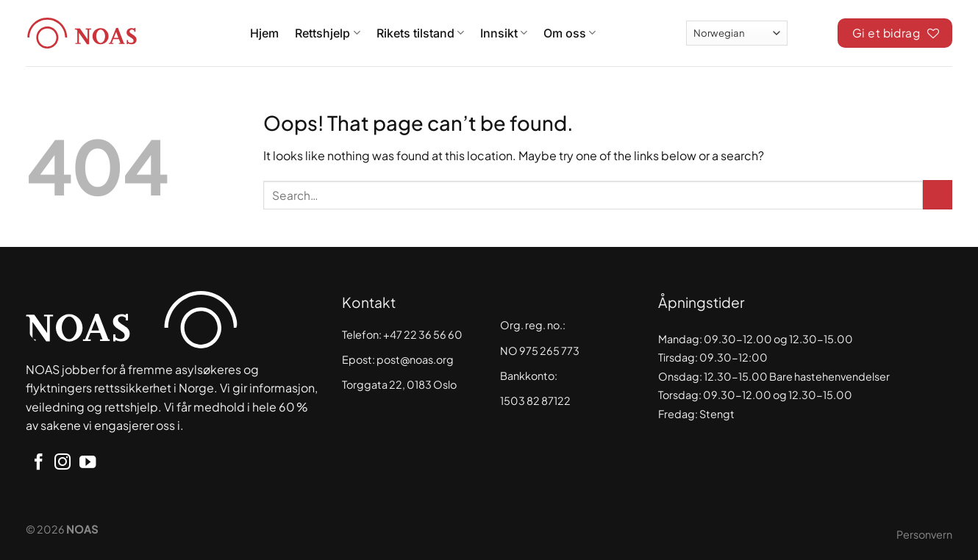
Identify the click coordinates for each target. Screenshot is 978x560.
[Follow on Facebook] (38, 463)
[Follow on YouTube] (88, 463)
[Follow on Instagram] (63, 463)
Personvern (924, 534)
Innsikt (504, 33)
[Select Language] (737, 33)
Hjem (264, 33)
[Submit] (938, 195)
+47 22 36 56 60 (423, 334)
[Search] (813, 31)
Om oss (570, 33)
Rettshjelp (327, 33)
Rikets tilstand (420, 33)
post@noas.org (415, 359)
